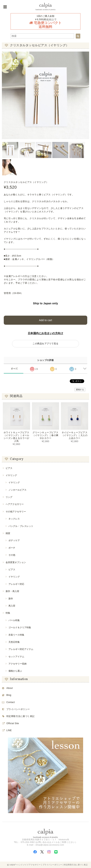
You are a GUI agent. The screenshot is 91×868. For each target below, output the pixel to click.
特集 (8, 613)
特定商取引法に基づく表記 (20, 716)
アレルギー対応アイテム (21, 649)
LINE (9, 730)
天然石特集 (14, 642)
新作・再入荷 (12, 591)
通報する (80, 390)
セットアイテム (16, 657)
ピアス (9, 468)
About (10, 688)
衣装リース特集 (16, 635)
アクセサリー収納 (17, 664)
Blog (9, 695)
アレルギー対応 (16, 584)
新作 (11, 599)
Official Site (13, 723)
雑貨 (8, 533)
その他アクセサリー (16, 512)
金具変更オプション (16, 562)
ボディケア (14, 540)
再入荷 (12, 606)
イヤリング (11, 475)
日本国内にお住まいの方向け (45, 333)
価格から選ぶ (15, 671)
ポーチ (12, 548)
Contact (11, 702)
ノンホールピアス (17, 490)
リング (9, 497)
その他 (12, 555)
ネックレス (14, 519)
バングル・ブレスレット (21, 526)
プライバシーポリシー (18, 709)
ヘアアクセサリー (15, 504)
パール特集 (14, 620)
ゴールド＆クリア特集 (20, 627)
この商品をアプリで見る (45, 344)
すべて (14, 369)
